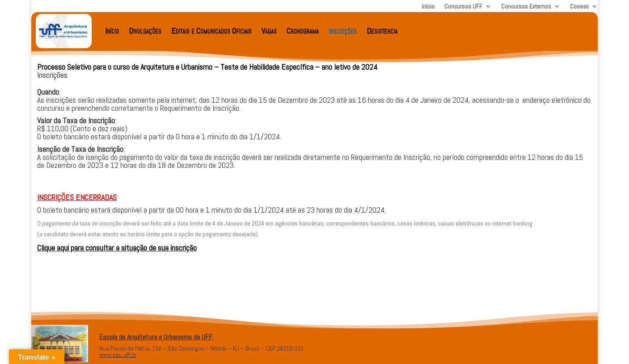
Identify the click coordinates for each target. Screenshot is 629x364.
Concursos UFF (463, 7)
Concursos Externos (526, 7)
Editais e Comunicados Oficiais (211, 31)
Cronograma (303, 31)
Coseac (579, 7)
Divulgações (145, 31)
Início (428, 7)
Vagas (269, 31)
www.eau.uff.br (118, 355)
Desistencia (382, 31)
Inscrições (343, 31)
